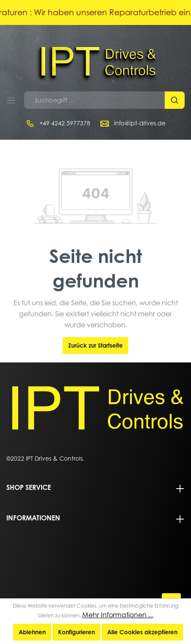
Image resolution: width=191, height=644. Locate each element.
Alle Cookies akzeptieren (142, 632)
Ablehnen (32, 632)
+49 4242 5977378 (65, 123)
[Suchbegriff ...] (95, 100)
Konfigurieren (76, 632)
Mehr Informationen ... (118, 615)
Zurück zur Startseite (95, 345)
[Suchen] (175, 100)
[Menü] (11, 100)
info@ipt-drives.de (140, 123)
